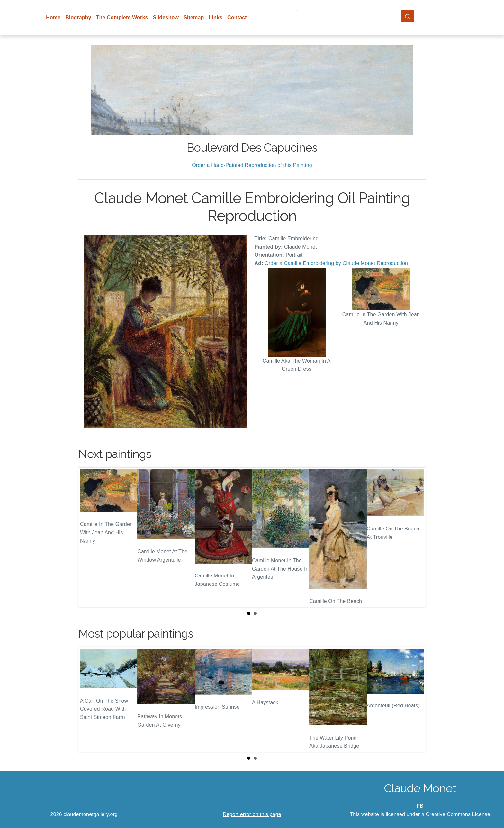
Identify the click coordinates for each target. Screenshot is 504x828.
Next (416, 538)
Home (53, 18)
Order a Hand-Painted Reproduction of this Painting (252, 165)
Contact (237, 18)
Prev (88, 538)
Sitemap (194, 18)
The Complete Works (122, 18)
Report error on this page (252, 814)
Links (216, 18)
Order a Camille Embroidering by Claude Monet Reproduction (336, 263)
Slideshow (166, 18)
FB (420, 806)
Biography (78, 18)
